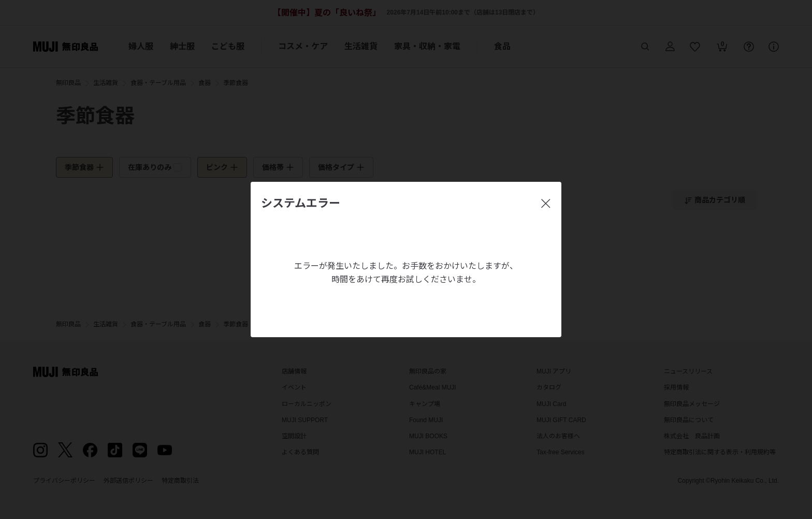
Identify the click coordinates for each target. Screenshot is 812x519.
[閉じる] (546, 204)
